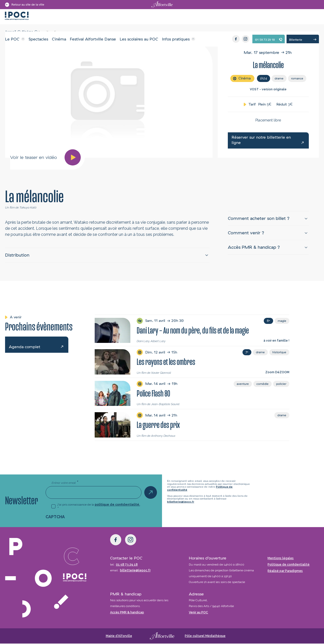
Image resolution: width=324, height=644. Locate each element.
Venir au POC (198, 613)
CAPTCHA (55, 517)
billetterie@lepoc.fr (181, 502)
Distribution (17, 255)
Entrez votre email (65, 483)
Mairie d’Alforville (119, 636)
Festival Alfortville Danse (93, 39)
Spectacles (38, 39)
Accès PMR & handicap (127, 613)
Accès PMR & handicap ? (254, 247)
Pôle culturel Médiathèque (205, 636)
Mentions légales (281, 559)
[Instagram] (246, 39)
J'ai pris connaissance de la (98, 507)
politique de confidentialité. (117, 505)
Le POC (12, 39)
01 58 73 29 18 (127, 565)
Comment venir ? (246, 233)
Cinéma (59, 39)
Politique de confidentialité (289, 565)
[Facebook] (236, 39)
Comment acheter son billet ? (259, 219)
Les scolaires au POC (139, 39)
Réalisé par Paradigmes (285, 571)
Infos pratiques (176, 39)
